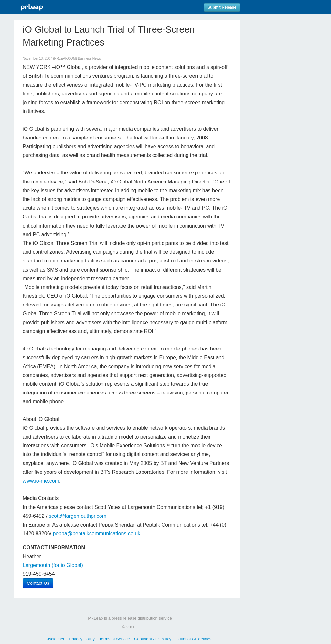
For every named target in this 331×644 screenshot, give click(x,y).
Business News (89, 58)
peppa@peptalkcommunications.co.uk (96, 533)
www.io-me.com (41, 481)
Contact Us (38, 583)
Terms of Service (114, 639)
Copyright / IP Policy (153, 639)
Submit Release (222, 7)
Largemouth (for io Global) (53, 565)
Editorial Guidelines (194, 639)
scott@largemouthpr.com (78, 516)
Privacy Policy (82, 639)
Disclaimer (55, 639)
